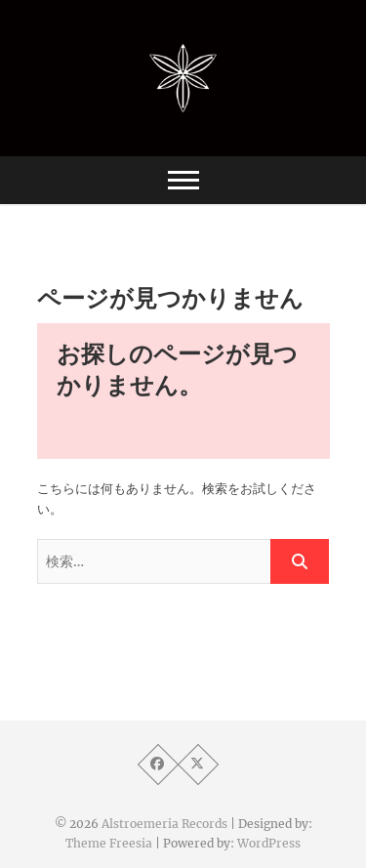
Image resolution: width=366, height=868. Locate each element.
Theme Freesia (109, 843)
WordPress (269, 843)
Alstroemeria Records (164, 824)
